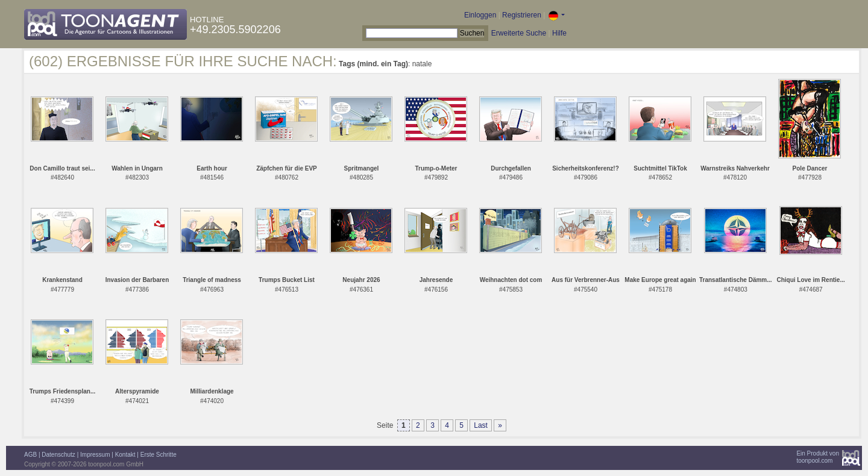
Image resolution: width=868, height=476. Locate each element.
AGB (30, 455)
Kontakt (125, 455)
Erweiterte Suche (519, 33)
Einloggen (480, 15)
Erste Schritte (159, 455)
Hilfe (559, 33)
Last (481, 425)
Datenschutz (58, 455)
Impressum (95, 455)
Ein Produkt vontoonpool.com (818, 457)
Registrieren (522, 15)
